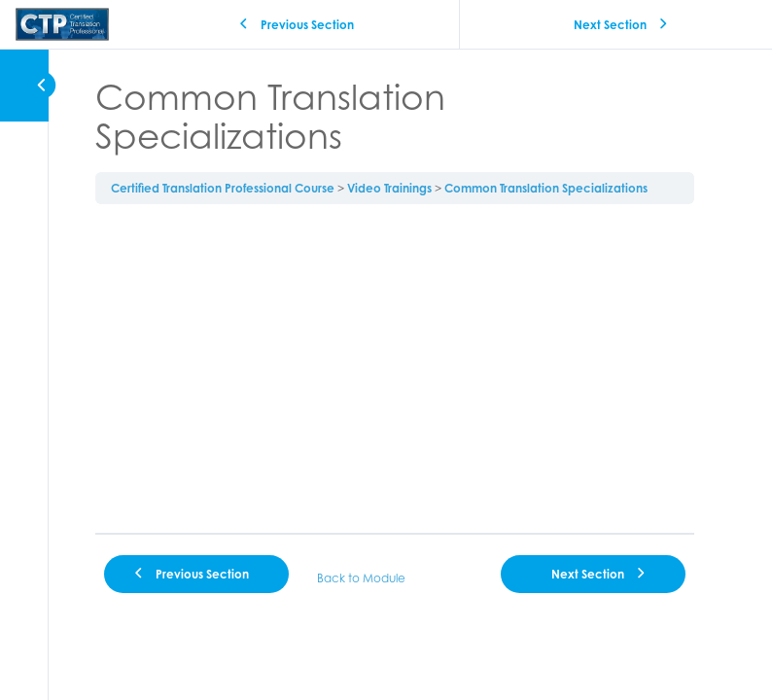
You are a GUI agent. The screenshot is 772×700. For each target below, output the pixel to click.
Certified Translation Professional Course (223, 188)
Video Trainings (389, 188)
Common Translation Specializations (546, 188)
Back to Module (361, 578)
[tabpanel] (395, 368)
